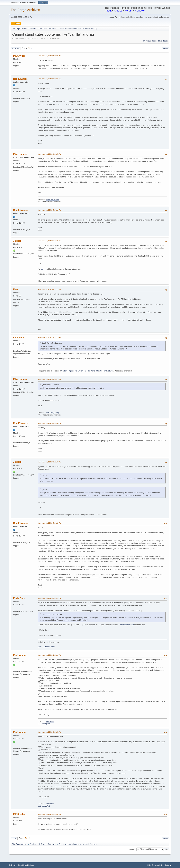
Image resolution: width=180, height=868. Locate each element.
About (108, 11)
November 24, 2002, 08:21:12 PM (49, 289)
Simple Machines (28, 865)
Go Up (14, 838)
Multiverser (50, 721)
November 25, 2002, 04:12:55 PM (49, 423)
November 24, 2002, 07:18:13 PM (49, 210)
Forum (129, 11)
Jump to (133, 849)
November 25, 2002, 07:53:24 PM (49, 523)
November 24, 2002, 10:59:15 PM (49, 337)
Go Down (16, 48)
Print (166, 48)
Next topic (163, 41)
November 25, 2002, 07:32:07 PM (49, 462)
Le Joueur (19, 337)
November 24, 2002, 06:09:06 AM (49, 56)
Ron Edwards (20, 79)
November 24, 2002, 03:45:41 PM (49, 79)
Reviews (140, 11)
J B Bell (17, 241)
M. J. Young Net (44, 724)
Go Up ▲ (168, 865)
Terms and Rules (158, 865)
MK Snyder (19, 56)
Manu (16, 289)
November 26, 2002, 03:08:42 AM (49, 732)
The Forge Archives (25, 10)
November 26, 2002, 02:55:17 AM (49, 655)
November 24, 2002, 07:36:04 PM (49, 241)
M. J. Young (19, 655)
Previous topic (150, 41)
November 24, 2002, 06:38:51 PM (49, 154)
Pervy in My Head (126, 625)
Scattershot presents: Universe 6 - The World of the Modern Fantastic (87, 371)
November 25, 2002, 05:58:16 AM (49, 379)
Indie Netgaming (53, 199)
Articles (118, 11)
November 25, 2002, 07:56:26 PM (49, 598)
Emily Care (19, 598)
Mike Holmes (20, 154)
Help (149, 865)
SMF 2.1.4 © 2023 (15, 865)
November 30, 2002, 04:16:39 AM (49, 814)
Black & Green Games (46, 647)
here (43, 269)
